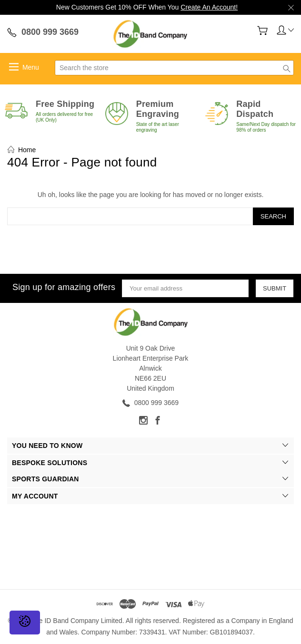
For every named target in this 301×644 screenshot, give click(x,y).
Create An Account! (209, 7)
